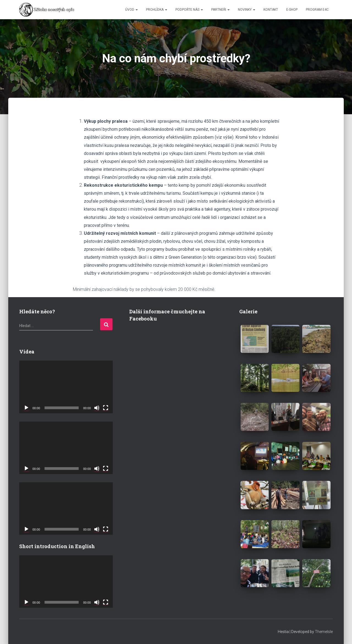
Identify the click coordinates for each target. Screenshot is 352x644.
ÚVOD (131, 10)
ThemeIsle (324, 632)
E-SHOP (292, 10)
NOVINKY (247, 10)
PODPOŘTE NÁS (189, 10)
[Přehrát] (26, 408)
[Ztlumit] (97, 408)
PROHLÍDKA (157, 10)
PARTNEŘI (220, 10)
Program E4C (317, 10)
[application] (66, 387)
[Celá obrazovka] (106, 408)
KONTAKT (271, 10)
